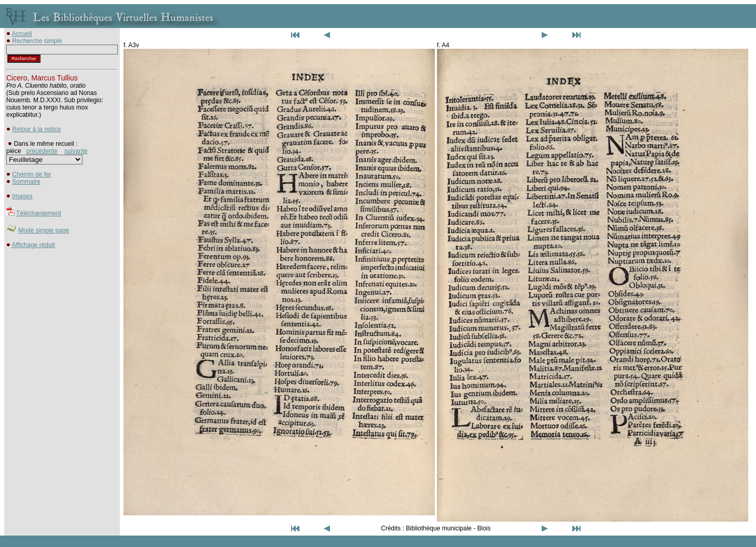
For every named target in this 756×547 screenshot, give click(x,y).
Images (22, 196)
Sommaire (26, 182)
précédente (42, 151)
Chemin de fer (31, 174)
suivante (76, 151)
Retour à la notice (36, 129)
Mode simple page (44, 230)
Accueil (22, 34)
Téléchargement (39, 213)
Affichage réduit (33, 245)
